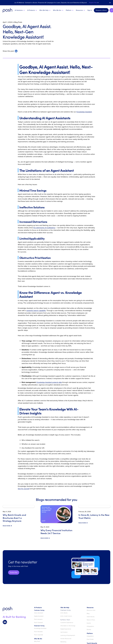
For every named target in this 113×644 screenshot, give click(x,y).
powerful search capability (36, 311)
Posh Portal (90, 639)
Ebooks (89, 630)
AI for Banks (64, 613)
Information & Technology (68, 626)
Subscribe (14, 572)
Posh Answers (38, 619)
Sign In (90, 10)
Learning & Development (68, 635)
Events (89, 623)
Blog (88, 614)
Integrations (90, 636)
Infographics (90, 626)
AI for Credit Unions (66, 616)
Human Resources (66, 639)
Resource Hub (91, 610)
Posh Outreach (39, 623)
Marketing (63, 642)
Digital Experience (66, 629)
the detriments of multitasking (44, 228)
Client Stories (91, 617)
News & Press (91, 620)
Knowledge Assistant (84, 112)
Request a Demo (101, 10)
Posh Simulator (38, 632)
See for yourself (24, 489)
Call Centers (64, 632)
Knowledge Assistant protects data (49, 382)
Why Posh (37, 641)
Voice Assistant (39, 613)
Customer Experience (67, 623)
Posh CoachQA (39, 635)
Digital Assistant (39, 616)
